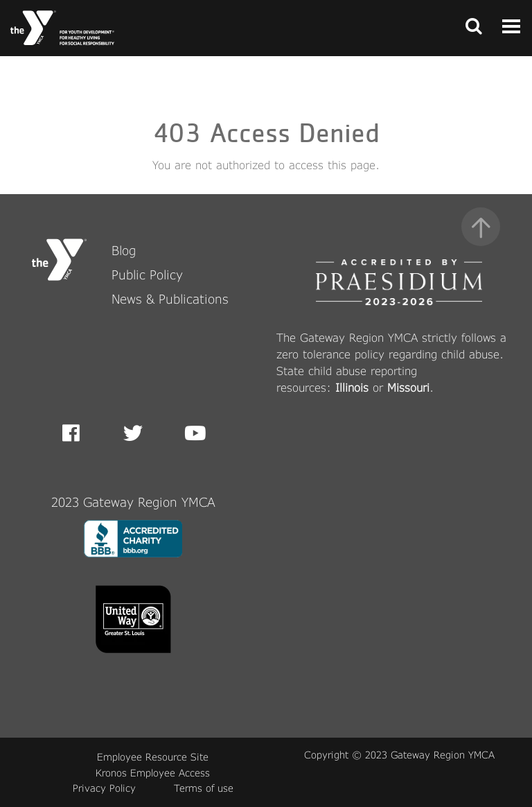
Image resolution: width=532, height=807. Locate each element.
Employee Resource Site (153, 757)
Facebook (81, 433)
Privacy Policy (104, 788)
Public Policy (147, 275)
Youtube (194, 433)
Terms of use (204, 788)
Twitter (133, 433)
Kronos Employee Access (153, 773)
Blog (124, 250)
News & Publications (170, 299)
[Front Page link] (62, 28)
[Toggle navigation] (470, 28)
